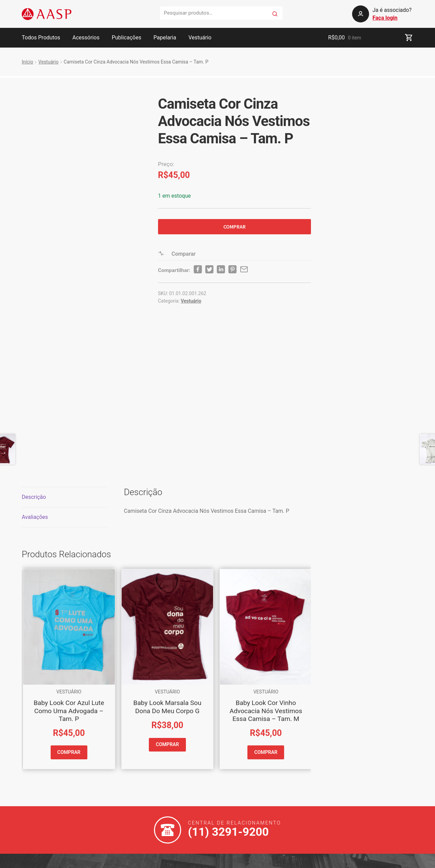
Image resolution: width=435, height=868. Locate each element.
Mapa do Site (197, 860)
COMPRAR (234, 227)
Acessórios (86, 38)
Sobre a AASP (128, 786)
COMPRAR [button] (69, 640)
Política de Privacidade (151, 860)
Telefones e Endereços (138, 774)
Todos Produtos (41, 38)
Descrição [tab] (34, 385)
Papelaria (165, 38)
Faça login (385, 18)
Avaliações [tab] (35, 405)
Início (28, 62)
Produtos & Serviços (136, 799)
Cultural (120, 811)
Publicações (127, 38)
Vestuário (200, 38)
